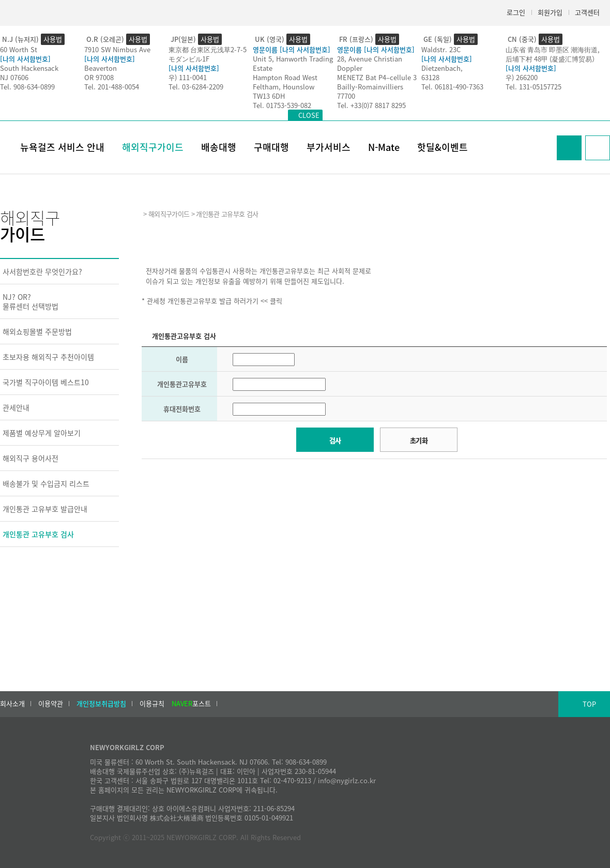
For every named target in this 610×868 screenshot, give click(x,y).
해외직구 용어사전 (30, 458)
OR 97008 (99, 77)
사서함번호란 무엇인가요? (42, 271)
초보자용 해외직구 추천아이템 (48, 357)
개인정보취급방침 (101, 704)
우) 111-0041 (188, 77)
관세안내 (16, 407)
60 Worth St (19, 49)
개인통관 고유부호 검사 (38, 534)
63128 (430, 77)
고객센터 (587, 12)
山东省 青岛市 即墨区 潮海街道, (553, 49)
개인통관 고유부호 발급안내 (45, 509)
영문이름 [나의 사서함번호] (292, 49)
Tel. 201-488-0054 (112, 87)
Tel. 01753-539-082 (282, 105)
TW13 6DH (269, 96)
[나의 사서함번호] (25, 59)
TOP (589, 704)
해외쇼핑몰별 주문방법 (37, 331)
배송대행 (219, 147)
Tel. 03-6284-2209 (196, 87)
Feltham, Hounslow (284, 87)
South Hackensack (29, 68)
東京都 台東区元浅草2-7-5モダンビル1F (208, 54)
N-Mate (384, 147)
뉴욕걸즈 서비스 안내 (62, 147)
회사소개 (12, 704)
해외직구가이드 (153, 147)
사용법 (53, 39)
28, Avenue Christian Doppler (370, 63)
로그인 (516, 12)
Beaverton (101, 68)
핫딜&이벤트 (443, 147)
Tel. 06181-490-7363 (452, 87)
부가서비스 (329, 147)
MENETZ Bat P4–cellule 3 (377, 77)
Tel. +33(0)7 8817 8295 (371, 105)
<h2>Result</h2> (374, 544)
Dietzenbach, (442, 68)
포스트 (191, 704)
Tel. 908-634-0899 (27, 87)
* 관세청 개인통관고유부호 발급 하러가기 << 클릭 (212, 301)
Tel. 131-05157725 (533, 87)
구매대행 (271, 147)
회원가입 (550, 12)
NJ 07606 (14, 77)
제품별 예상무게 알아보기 (42, 433)
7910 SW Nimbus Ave (117, 49)
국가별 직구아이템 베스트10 (46, 382)
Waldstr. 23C (441, 49)
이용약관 (51, 704)
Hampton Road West (285, 77)
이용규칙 (152, 704)
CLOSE (309, 115)
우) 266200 (522, 77)
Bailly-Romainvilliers (370, 87)
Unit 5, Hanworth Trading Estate (293, 63)
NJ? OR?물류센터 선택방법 (30, 301)
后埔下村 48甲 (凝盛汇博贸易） (552, 59)
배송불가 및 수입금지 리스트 (46, 483)
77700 (346, 96)
